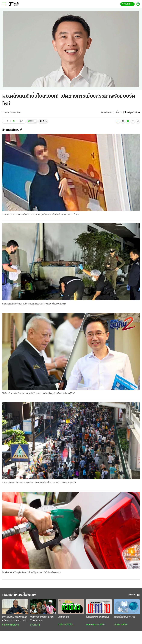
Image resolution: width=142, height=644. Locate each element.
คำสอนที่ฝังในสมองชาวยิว (124, 617)
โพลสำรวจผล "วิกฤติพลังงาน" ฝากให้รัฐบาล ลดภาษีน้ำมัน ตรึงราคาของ (32, 573)
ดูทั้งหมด (134, 595)
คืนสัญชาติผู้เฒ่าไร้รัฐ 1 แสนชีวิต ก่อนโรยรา (42, 619)
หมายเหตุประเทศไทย (95, 625)
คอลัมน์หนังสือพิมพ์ (20, 595)
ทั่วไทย (119, 112)
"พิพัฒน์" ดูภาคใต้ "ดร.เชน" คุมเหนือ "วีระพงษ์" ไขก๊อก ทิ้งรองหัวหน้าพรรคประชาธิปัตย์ (38, 394)
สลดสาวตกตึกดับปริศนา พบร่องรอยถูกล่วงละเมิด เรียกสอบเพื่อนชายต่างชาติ (34, 304)
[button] (118, 121)
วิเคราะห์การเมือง (11, 625)
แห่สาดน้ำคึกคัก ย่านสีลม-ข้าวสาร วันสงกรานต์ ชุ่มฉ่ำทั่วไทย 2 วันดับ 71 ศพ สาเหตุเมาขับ (39, 483)
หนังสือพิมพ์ (107, 112)
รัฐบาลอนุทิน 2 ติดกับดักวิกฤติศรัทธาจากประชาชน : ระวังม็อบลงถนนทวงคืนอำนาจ (15, 619)
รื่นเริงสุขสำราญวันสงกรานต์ (98, 617)
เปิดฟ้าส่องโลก (121, 625)
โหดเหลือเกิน (63, 617)
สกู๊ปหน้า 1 (35, 625)
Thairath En (127, 4)
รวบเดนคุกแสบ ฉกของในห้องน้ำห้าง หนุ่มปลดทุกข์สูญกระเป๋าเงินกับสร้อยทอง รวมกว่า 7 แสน (41, 214)
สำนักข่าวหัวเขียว (66, 625)
